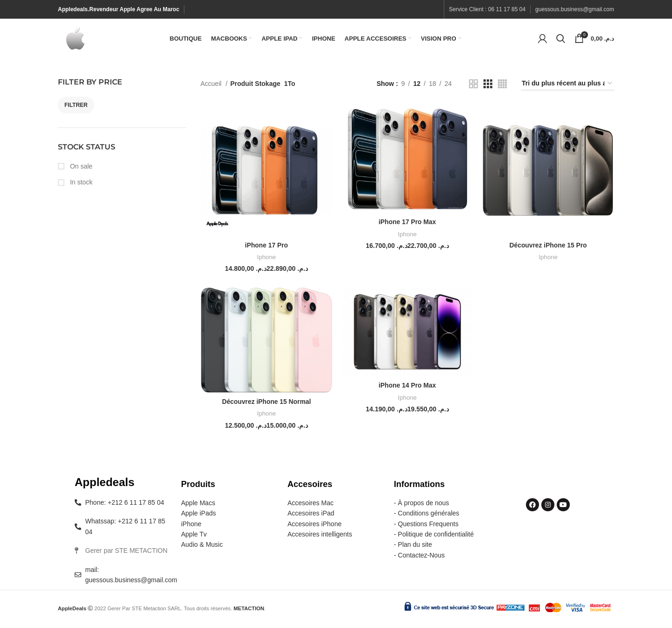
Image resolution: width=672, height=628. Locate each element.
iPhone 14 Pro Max (407, 388)
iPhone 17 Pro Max (407, 225)
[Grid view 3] (488, 86)
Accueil (212, 86)
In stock (80, 184)
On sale (80, 169)
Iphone (266, 260)
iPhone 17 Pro (266, 247)
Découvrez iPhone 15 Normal (266, 404)
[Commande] (567, 86)
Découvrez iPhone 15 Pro (548, 247)
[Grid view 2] (473, 86)
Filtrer (76, 107)
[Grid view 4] (502, 86)
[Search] (561, 40)
